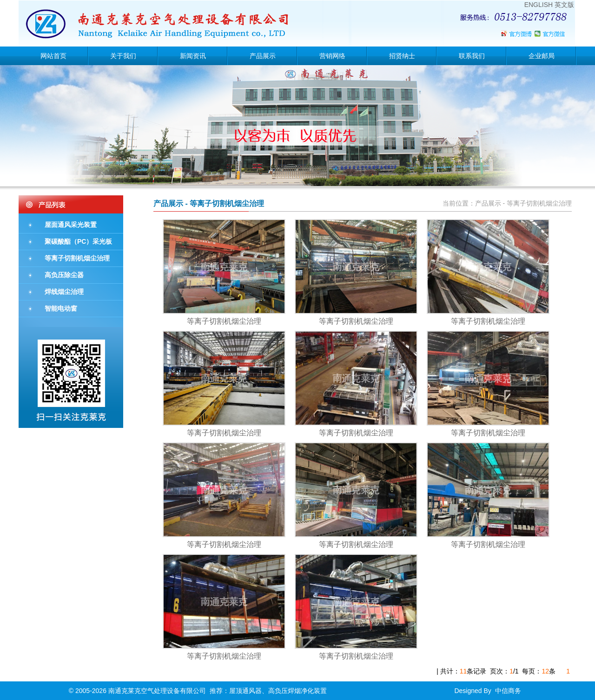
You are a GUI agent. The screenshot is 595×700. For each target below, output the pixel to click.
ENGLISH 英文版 (549, 5)
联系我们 (472, 56)
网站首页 (53, 56)
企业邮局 (542, 56)
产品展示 (263, 56)
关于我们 (123, 56)
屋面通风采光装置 (71, 225)
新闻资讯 (193, 56)
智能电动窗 (61, 308)
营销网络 (332, 56)
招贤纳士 (402, 56)
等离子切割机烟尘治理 (77, 258)
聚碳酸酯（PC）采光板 (78, 241)
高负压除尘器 (64, 275)
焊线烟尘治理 (64, 292)
